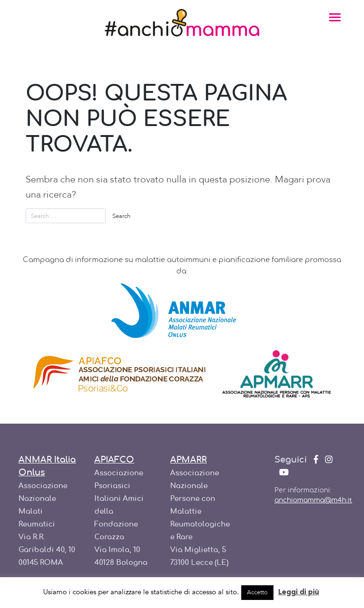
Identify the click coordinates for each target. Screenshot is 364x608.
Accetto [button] (257, 592)
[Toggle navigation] (335, 17)
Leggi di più (299, 593)
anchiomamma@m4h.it (313, 500)
